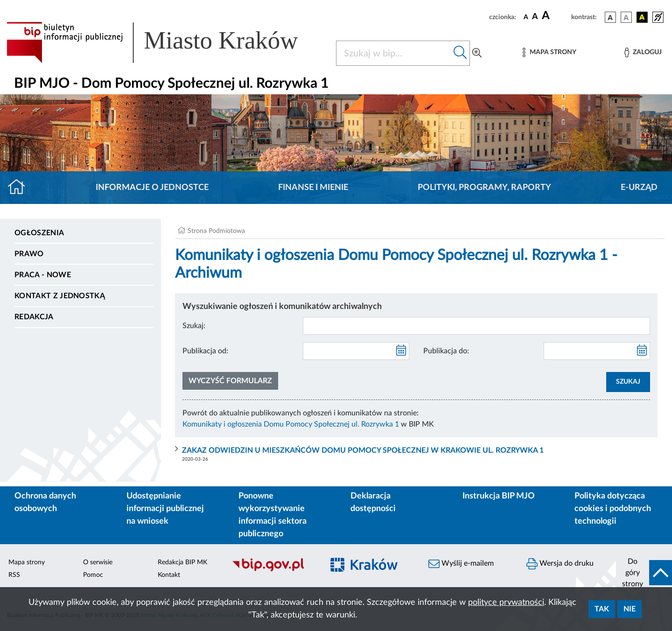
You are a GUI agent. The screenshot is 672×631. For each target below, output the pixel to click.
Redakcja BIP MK (182, 562)
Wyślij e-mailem (461, 564)
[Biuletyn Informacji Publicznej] (273, 570)
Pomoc (93, 575)
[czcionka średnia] (535, 17)
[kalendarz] (401, 351)
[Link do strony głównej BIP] (166, 42)
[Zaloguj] (643, 53)
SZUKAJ (628, 382)
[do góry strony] (644, 573)
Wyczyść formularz (230, 381)
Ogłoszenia (39, 233)
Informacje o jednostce (152, 188)
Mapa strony (27, 562)
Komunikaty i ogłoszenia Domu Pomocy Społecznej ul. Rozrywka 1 (291, 424)
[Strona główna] (20, 188)
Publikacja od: (205, 351)
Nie (630, 609)
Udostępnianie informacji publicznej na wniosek (165, 509)
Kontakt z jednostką (60, 296)
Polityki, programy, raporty (484, 188)
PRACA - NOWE (43, 275)
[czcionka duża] (555, 16)
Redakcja (34, 317)
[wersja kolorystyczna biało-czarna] (626, 17)
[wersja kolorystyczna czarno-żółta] (642, 17)
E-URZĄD (639, 188)
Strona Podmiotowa (216, 231)
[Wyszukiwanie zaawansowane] (477, 53)
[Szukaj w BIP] (394, 53)
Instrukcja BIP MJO (499, 496)
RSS (14, 575)
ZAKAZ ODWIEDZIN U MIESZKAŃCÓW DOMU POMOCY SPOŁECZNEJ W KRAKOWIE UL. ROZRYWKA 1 (363, 450)
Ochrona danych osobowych (45, 502)
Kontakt (169, 575)
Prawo (29, 254)
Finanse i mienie (313, 188)
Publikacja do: (446, 351)
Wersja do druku (560, 564)
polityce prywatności (506, 603)
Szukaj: (194, 326)
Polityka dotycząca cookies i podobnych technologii (613, 509)
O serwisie (98, 562)
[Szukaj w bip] (460, 53)
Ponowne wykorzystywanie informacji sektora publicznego (273, 515)
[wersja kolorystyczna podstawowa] (610, 17)
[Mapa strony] (549, 53)
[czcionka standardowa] (526, 17)
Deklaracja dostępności (373, 502)
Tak (602, 609)
